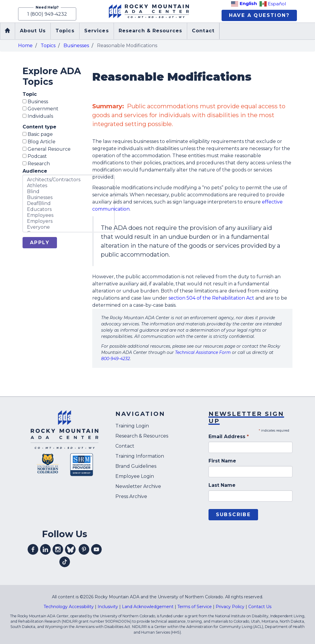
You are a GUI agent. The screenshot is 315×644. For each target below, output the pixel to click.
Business (35, 102)
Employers (69, 221)
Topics (48, 46)
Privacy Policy (230, 607)
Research (36, 164)
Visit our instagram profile (58, 549)
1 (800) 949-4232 (47, 14)
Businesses (76, 46)
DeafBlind (69, 203)
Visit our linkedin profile (45, 549)
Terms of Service (195, 607)
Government (40, 109)
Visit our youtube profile (96, 549)
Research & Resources (142, 436)
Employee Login (135, 477)
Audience (35, 171)
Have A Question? (259, 15)
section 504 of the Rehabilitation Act (211, 298)
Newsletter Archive (138, 487)
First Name (222, 461)
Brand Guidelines (136, 466)
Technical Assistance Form (203, 353)
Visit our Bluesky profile (70, 549)
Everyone (69, 227)
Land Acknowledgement (148, 607)
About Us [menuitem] (33, 31)
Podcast (35, 156)
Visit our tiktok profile (65, 562)
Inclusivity (108, 607)
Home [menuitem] (7, 31)
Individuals (38, 116)
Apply (40, 243)
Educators (69, 209)
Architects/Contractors (69, 180)
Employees (69, 215)
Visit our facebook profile (33, 549)
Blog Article (39, 142)
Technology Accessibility (69, 607)
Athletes (69, 186)
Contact (125, 446)
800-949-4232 (116, 359)
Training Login (132, 426)
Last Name (222, 485)
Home (25, 46)
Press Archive (131, 497)
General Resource (47, 149)
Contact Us (260, 607)
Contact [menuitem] (203, 31)
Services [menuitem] (97, 31)
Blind (69, 192)
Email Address (229, 437)
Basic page (38, 134)
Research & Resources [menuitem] (150, 31)
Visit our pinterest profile (84, 549)
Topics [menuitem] (65, 31)
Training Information (140, 456)
